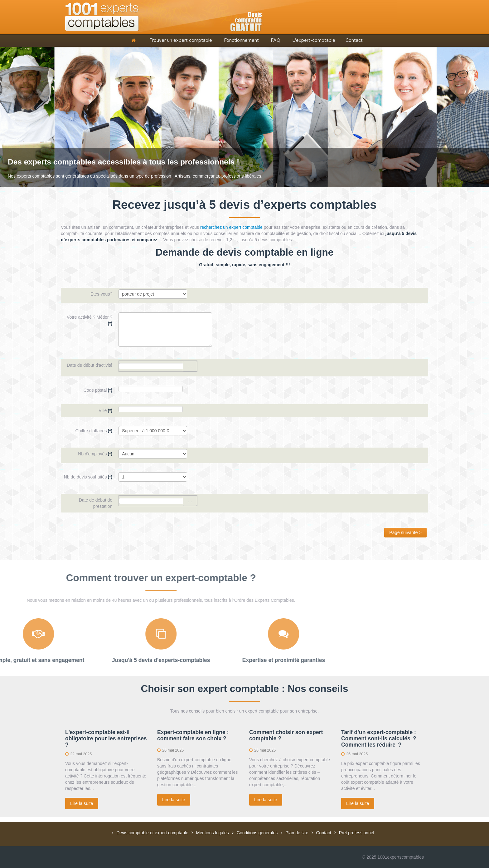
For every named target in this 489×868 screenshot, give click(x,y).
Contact (324, 833)
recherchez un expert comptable (231, 227)
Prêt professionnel (357, 833)
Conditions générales (257, 833)
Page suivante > (405, 532)
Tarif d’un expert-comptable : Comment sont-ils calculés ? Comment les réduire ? (379, 738)
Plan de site (297, 833)
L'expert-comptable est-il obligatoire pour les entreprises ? (106, 738)
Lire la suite (82, 803)
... (190, 366)
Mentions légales (213, 833)
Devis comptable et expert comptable (152, 833)
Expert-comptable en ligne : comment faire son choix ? (193, 735)
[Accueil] (135, 40)
